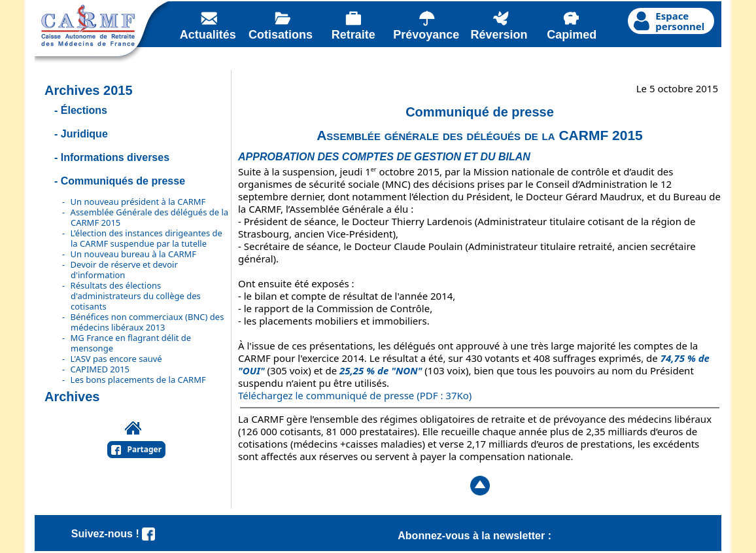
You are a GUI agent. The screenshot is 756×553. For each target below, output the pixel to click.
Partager (145, 449)
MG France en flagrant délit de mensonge (131, 343)
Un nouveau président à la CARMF (138, 202)
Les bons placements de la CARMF (138, 380)
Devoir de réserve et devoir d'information (124, 270)
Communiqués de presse (123, 181)
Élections (84, 110)
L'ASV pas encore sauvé (116, 359)
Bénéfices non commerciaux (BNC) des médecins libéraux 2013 (147, 322)
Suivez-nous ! (113, 534)
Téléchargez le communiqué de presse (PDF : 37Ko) (355, 395)
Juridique (84, 134)
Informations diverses (115, 157)
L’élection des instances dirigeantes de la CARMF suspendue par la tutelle (146, 238)
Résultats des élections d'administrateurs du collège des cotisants (136, 296)
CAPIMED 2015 (100, 369)
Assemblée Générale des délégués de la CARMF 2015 (150, 217)
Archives (72, 397)
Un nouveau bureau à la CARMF (134, 254)
